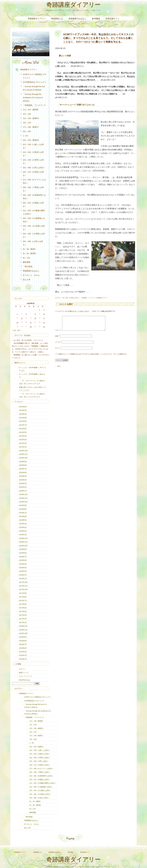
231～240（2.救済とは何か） (33, 154)
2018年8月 (23, 553)
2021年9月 (23, 418)
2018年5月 (23, 564)
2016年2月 (23, 655)
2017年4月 (23, 611)
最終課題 (27, 262)
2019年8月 (23, 509)
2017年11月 (23, 586)
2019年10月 (23, 502)
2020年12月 (23, 451)
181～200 (27, 131)
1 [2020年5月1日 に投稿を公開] (35, 310)
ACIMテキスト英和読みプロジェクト (35, 76)
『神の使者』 (28, 266)
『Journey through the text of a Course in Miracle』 (34, 88)
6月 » (19, 330)
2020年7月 (23, 469)
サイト (58, 351)
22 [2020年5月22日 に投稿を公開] (35, 322)
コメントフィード (25, 676)
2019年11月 (23, 498)
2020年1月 (23, 491)
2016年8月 (23, 641)
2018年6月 (23, 560)
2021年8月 (23, 421)
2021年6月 (23, 429)
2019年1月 (23, 535)
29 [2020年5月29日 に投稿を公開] (35, 326)
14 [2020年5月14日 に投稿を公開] (31, 318)
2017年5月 (23, 608)
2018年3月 (23, 571)
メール (58, 345)
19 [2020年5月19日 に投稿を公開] (22, 322)
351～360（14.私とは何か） (33, 243)
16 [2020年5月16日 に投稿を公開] (40, 318)
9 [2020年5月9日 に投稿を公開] (40, 314)
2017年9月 (23, 593)
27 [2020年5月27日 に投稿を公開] (26, 326)
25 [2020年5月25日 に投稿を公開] (17, 326)
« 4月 (14, 330)
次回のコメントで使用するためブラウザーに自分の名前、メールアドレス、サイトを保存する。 (93, 357)
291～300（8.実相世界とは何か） (34, 197)
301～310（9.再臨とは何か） (33, 204)
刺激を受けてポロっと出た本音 (30, 387)
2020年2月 (23, 487)
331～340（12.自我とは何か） (34, 228)
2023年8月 (23, 407)
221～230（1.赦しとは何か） (33, 146)
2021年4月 (23, 436)
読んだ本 (27, 280)
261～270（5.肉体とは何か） (33, 174)
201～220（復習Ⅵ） (32, 140)
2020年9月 (23, 462)
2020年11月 (23, 454)
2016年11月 (23, 630)
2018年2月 (23, 575)
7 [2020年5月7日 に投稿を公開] (31, 314)
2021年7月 (23, 425)
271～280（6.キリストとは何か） (34, 181)
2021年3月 (23, 440)
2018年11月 (23, 542)
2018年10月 (23, 546)
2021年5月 (23, 432)
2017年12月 (23, 582)
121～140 (27, 114)
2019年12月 (23, 494)
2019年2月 (23, 531)
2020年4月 (23, 480)
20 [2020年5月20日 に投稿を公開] (26, 322)
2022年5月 (23, 410)
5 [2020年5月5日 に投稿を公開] (22, 314)
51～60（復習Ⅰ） (30, 249)
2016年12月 (23, 626)
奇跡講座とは (57, 19)
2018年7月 (23, 557)
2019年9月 (23, 505)
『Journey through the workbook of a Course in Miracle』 (33, 97)
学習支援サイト (112, 19)
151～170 (27, 123)
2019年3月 (23, 527)
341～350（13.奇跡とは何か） (71, 298)
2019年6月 (23, 516)
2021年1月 (23, 447)
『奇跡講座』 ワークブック (88, 298)
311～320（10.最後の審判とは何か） (34, 212)
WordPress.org (24, 680)
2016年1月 (23, 659)
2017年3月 (23, 615)
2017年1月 (23, 622)
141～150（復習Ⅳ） (32, 118)
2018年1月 (23, 579)
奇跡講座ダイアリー (73, 5)
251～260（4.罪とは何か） (34, 168)
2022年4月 (23, 414)
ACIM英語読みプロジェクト (35, 82)
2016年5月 (23, 652)
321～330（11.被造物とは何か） (34, 220)
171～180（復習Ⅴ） (31, 127)
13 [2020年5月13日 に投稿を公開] (26, 318)
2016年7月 (23, 644)
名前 (57, 339)
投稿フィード (24, 673)
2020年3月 (23, 483)
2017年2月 (23, 619)
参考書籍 (96, 19)
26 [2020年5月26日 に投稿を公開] (22, 326)
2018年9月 (23, 549)
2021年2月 (23, 443)
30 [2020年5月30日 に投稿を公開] (40, 326)
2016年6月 (23, 648)
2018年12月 (23, 538)
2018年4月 (23, 568)
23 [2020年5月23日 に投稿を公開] (40, 322)
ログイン (22, 669)
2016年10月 (23, 633)
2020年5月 (23, 476)
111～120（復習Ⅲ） (31, 110)
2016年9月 (23, 637)
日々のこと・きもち (31, 275)
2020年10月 (23, 458)
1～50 (25, 136)
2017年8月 (23, 597)
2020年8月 (23, 465)
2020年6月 (23, 473)
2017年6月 (23, 604)
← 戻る (58, 369)
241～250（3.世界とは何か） (33, 162)
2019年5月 (23, 520)
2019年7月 (23, 513)
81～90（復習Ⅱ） (30, 253)
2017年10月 (23, 589)
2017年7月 (23, 601)
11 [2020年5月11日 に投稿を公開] (17, 318)
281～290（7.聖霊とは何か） (33, 189)
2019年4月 (23, 524)
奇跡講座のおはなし (77, 19)
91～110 (26, 258)
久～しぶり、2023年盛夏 (28, 367)
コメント (58, 333)
